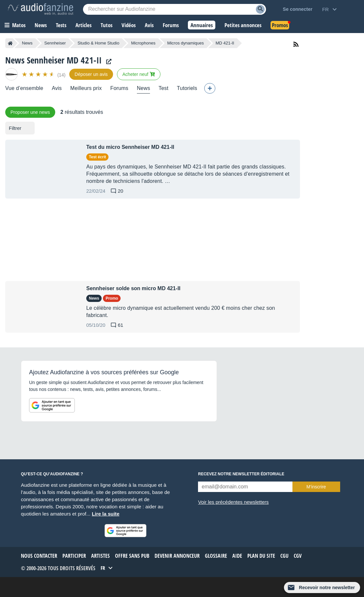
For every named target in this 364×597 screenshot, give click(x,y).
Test (163, 88)
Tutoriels (187, 88)
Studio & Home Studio (98, 43)
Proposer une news (30, 112)
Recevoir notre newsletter (327, 588)
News (27, 43)
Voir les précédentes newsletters (233, 502)
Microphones (143, 43)
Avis (57, 88)
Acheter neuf (139, 74)
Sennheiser (55, 43)
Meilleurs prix (86, 88)
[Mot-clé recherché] (174, 9)
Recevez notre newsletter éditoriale (241, 474)
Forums (119, 88)
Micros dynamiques (186, 43)
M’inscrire (316, 487)
